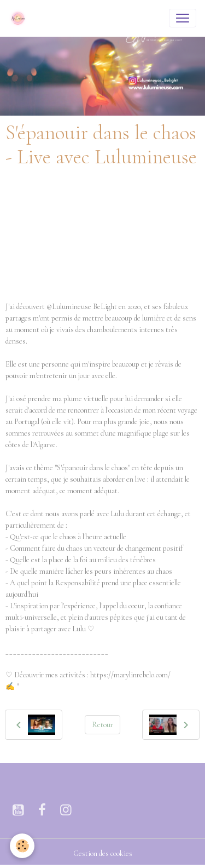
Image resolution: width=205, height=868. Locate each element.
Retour (102, 725)
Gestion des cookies (103, 853)
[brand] (20, 18)
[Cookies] (22, 846)
